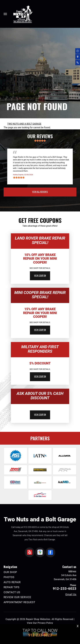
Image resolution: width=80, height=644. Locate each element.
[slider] (40, 141)
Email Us (71, 594)
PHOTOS (9, 577)
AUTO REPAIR (12, 582)
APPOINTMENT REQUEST (19, 602)
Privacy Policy (45, 623)
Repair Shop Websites (38, 619)
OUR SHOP (10, 572)
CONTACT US (12, 592)
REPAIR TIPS (11, 587)
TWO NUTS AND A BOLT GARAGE (24, 124)
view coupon (40, 275)
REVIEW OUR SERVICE (17, 597)
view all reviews (40, 192)
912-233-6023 (30, 527)
